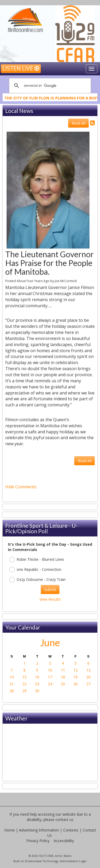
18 (63, 677)
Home (9, 830)
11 (63, 670)
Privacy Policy (38, 841)
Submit (50, 589)
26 (76, 684)
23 (37, 684)
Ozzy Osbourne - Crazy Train (37, 580)
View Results (50, 599)
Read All (78, 123)
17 (50, 677)
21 (12, 684)
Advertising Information (39, 830)
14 (12, 677)
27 (88, 684)
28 (12, 691)
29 (24, 691)
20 (88, 677)
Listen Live (21, 68)
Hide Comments (21, 487)
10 (50, 670)
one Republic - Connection (35, 570)
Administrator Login (73, 861)
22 (24, 684)
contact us (64, 819)
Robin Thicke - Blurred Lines (37, 560)
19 (76, 677)
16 (37, 677)
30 (37, 691)
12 (76, 670)
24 (50, 684)
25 (63, 684)
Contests (71, 830)
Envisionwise (33, 861)
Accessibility (64, 841)
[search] (49, 86)
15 (24, 677)
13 (88, 670)
